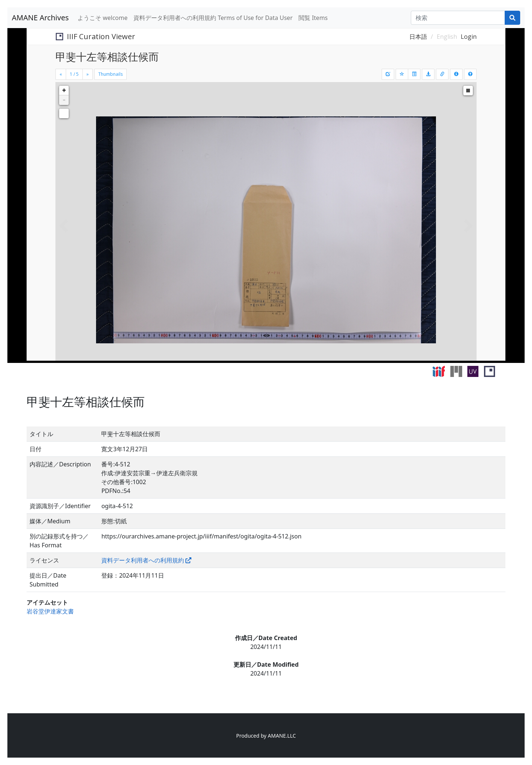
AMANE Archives (40, 18)
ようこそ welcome (103, 18)
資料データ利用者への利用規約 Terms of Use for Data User (213, 18)
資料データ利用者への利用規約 (143, 560)
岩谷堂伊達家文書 (50, 611)
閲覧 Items (313, 18)
